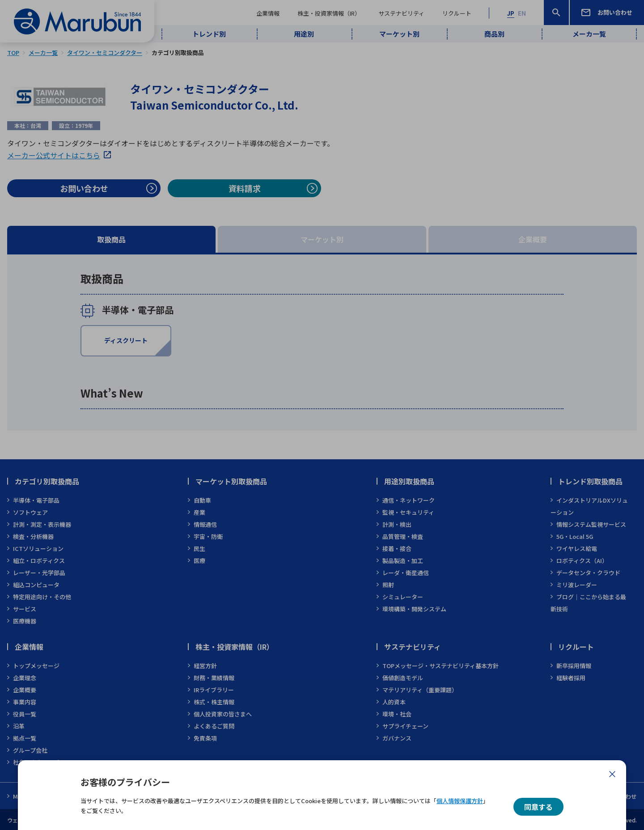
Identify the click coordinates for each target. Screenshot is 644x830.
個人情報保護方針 (460, 801)
